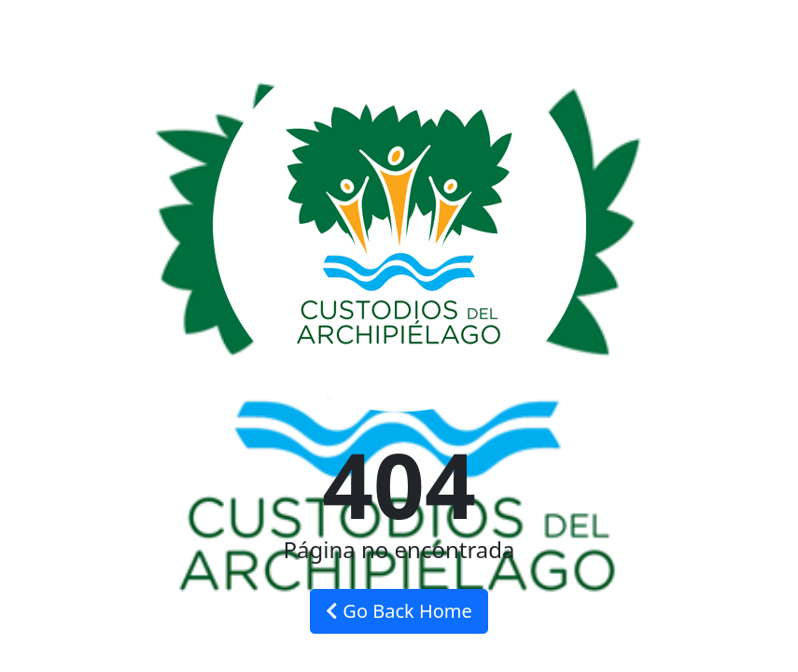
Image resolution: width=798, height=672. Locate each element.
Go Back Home (399, 611)
